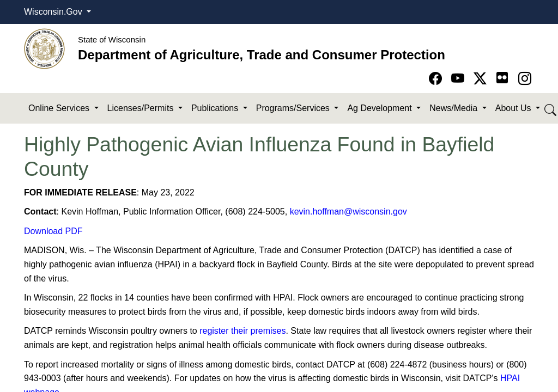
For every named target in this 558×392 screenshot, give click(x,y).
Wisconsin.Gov (54, 12)
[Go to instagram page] (525, 79)
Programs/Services (294, 108)
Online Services (60, 108)
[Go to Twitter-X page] (482, 79)
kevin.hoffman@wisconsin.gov (348, 212)
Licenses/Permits (142, 108)
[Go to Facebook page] (437, 79)
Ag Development (381, 108)
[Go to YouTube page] (460, 79)
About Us (514, 108)
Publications (216, 108)
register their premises (242, 331)
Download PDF (53, 231)
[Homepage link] (44, 48)
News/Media (454, 108)
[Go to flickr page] (502, 78)
